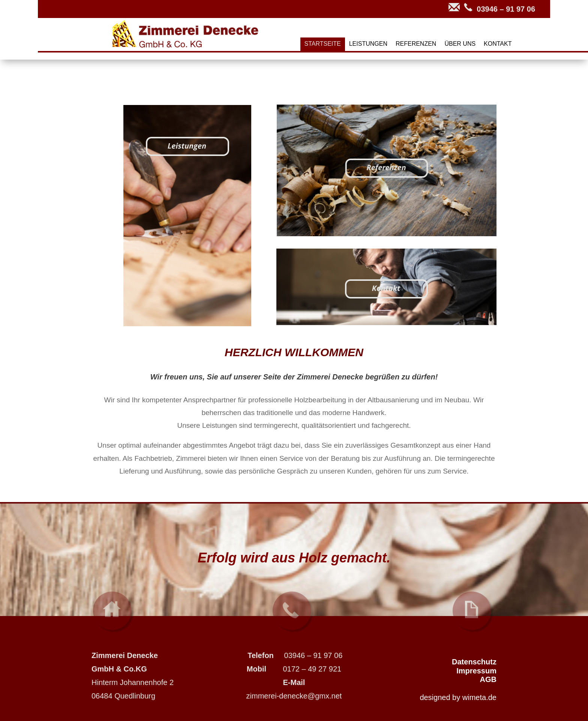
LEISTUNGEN (368, 44)
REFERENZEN (416, 44)
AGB (488, 679)
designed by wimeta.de (458, 697)
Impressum (476, 671)
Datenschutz (474, 662)
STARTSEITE (323, 44)
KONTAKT (498, 44)
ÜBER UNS (460, 44)
